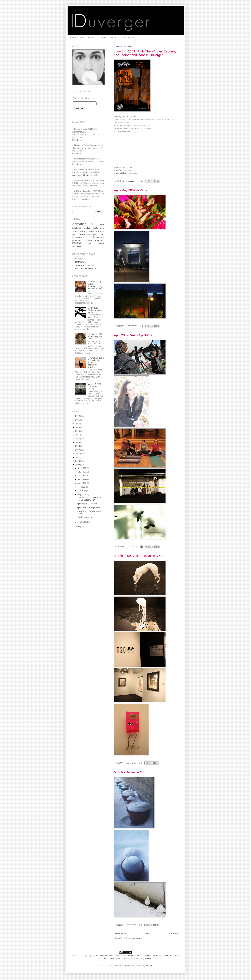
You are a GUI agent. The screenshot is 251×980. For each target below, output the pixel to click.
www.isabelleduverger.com (125, 173)
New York (79, 231)
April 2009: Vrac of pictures (133, 335)
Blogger (149, 966)
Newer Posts (120, 933)
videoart (78, 246)
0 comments (131, 181)
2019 (78, 427)
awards (101, 235)
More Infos (77, 140)
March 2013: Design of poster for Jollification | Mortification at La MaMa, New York (95, 313)
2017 (78, 435)
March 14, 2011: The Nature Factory (95, 386)
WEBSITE (79, 259)
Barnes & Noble (91, 175)
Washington (92, 235)
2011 (78, 457)
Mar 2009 (82, 522)
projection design (82, 240)
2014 (78, 446)
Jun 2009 (82, 491)
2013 (78, 450)
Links (91, 38)
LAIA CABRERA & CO (84, 265)
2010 (78, 461)
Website (115, 38)
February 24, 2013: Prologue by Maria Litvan (96, 336)
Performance (98, 232)
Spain (74, 235)
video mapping (95, 243)
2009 (78, 465)
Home (73, 38)
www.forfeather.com (123, 170)
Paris (88, 232)
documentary (78, 237)
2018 (78, 431)
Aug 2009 (82, 483)
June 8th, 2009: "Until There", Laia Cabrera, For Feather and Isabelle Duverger (145, 53)
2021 (78, 420)
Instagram (129, 38)
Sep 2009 (82, 479)
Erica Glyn (98, 224)
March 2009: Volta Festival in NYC (138, 556)
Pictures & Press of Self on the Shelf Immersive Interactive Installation (96, 363)
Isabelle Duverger (81, 956)
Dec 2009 (82, 468)
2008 (78, 527)
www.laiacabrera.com (123, 167)
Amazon (76, 175)
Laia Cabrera (94, 228)
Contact (102, 38)
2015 (78, 442)
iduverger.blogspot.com (142, 958)
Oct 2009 (82, 476)
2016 (78, 439)
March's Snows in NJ (129, 772)
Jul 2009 (81, 487)
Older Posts (173, 933)
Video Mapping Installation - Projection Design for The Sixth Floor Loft (96, 286)
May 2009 (82, 494)
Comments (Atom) (134, 938)
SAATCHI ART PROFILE (85, 269)
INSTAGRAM (80, 262)
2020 (78, 424)
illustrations (99, 237)
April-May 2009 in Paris (131, 190)
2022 (78, 416)
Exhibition (77, 228)
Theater (81, 234)
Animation (79, 224)
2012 (78, 454)
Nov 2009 (82, 472)
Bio (82, 38)
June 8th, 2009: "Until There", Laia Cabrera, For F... (90, 499)
